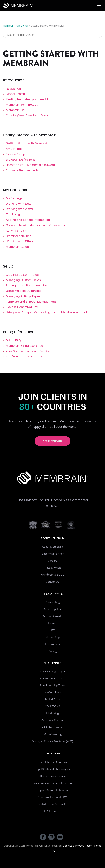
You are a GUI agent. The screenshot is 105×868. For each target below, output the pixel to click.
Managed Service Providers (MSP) (52, 741)
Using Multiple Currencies (23, 291)
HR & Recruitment (53, 727)
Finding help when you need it (27, 99)
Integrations (52, 644)
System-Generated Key (22, 307)
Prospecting (53, 602)
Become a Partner (53, 554)
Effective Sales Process (52, 776)
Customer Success (52, 720)
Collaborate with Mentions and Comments (35, 225)
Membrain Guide (17, 247)
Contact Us (52, 582)
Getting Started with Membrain (27, 143)
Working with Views (19, 209)
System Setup (15, 154)
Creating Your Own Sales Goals (27, 115)
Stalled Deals (52, 699)
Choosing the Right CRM (53, 797)
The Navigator (16, 214)
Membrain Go (15, 110)
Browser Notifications (20, 159)
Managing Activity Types (23, 296)
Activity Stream (16, 230)
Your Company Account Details (27, 351)
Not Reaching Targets (53, 671)
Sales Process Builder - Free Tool (53, 783)
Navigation (13, 88)
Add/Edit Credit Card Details (25, 356)
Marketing (52, 713)
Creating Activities (18, 236)
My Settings (14, 149)
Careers (52, 561)
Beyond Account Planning (53, 790)
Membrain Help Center (16, 26)
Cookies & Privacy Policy (77, 846)
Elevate (53, 623)
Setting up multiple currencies (26, 285)
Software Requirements (22, 170)
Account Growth (52, 616)
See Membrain (52, 441)
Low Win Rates (53, 692)
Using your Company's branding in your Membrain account (46, 312)
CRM (52, 630)
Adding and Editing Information (28, 220)
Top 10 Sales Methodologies (52, 769)
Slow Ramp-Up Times (53, 685)
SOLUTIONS (52, 706)
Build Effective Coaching (53, 762)
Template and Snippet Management (31, 302)
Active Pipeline (53, 609)
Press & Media (53, 568)
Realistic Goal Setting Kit (53, 804)
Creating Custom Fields (22, 275)
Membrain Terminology (22, 105)
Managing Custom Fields (23, 280)
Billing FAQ (13, 340)
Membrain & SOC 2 (53, 575)
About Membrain (52, 547)
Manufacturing (53, 734)
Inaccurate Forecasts (52, 678)
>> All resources (53, 811)
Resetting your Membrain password (30, 165)
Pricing (53, 651)
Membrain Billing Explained (24, 346)
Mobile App (52, 637)
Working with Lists (18, 204)
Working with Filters (19, 241)
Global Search (15, 94)
